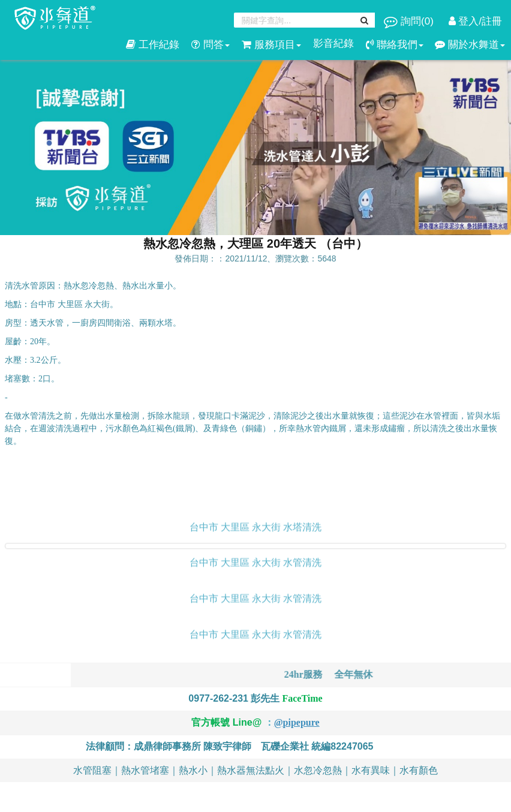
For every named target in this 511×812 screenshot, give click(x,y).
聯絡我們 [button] (395, 45)
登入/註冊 (475, 21)
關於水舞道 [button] (470, 45)
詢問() (410, 21)
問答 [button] (211, 45)
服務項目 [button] (271, 45)
